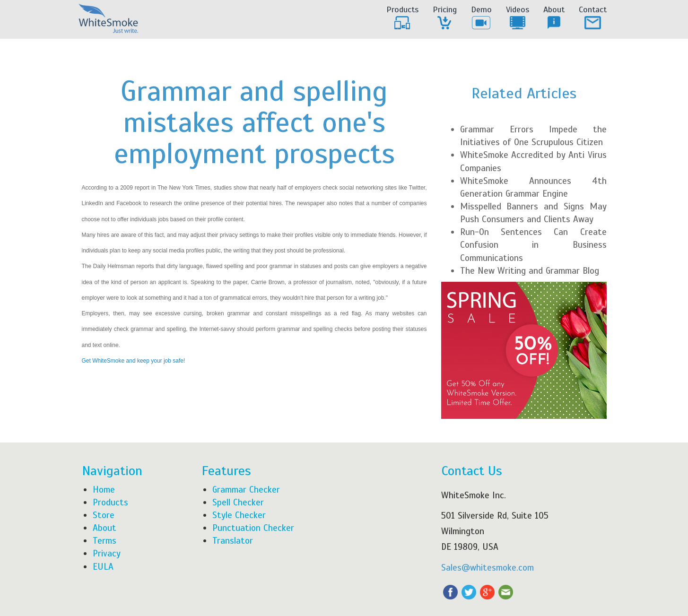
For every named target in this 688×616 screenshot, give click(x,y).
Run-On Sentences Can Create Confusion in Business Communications (533, 245)
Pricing (445, 18)
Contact (593, 18)
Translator (233, 541)
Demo (481, 18)
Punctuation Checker (253, 528)
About (554, 18)
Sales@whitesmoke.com (488, 568)
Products (402, 18)
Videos (518, 18)
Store (104, 515)
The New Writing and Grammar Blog (530, 271)
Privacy (107, 553)
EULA (103, 567)
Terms (105, 541)
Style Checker (239, 515)
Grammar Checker (246, 490)
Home (104, 490)
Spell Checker (238, 502)
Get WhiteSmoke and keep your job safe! (134, 361)
